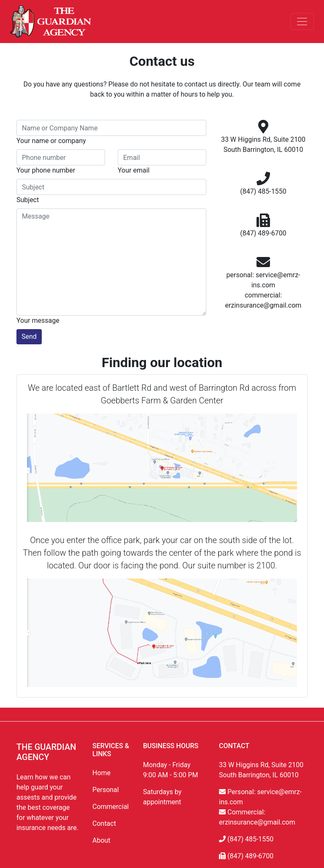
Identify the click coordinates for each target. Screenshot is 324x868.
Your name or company (51, 141)
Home (101, 773)
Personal (106, 790)
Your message (38, 320)
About (101, 840)
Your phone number (46, 170)
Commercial (111, 807)
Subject (28, 200)
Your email (134, 170)
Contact (104, 823)
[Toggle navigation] (302, 22)
